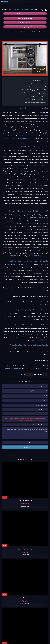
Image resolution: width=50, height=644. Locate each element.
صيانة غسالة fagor (21, 168)
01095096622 (27, 10)
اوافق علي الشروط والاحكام (25, 443)
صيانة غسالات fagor (25, 108)
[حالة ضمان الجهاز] (25, 425)
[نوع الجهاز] (25, 410)
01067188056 (13, 10)
